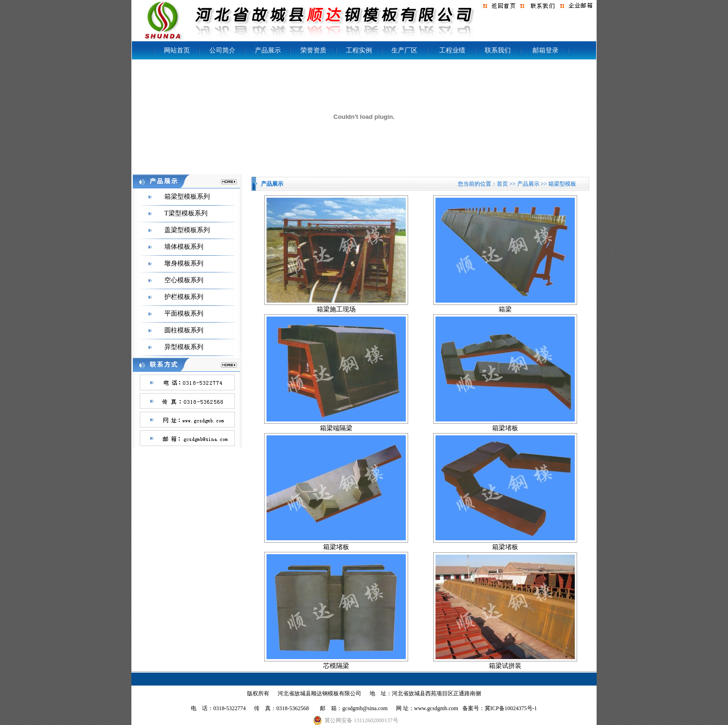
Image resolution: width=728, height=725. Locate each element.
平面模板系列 (184, 314)
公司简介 (222, 50)
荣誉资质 (313, 50)
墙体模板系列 (184, 247)
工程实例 (359, 50)
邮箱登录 (546, 50)
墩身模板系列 (184, 263)
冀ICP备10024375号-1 (511, 708)
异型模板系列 (184, 347)
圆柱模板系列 (184, 330)
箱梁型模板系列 (187, 197)
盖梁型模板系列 (187, 230)
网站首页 (177, 50)
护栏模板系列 (184, 297)
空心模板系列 (184, 280)
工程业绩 (452, 50)
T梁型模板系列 (186, 213)
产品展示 (268, 50)
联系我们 (498, 50)
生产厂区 (404, 50)
